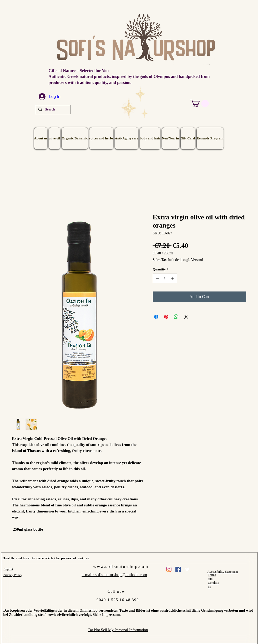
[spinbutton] (165, 278)
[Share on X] (186, 317)
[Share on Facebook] (156, 317)
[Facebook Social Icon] (178, 569)
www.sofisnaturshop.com (121, 567)
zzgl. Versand (193, 260)
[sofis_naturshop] (169, 569)
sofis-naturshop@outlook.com (121, 575)
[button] (200, 104)
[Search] (52, 110)
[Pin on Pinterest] (166, 317)
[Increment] (173, 278)
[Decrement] (157, 278)
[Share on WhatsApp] (176, 317)
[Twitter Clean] (187, 569)
